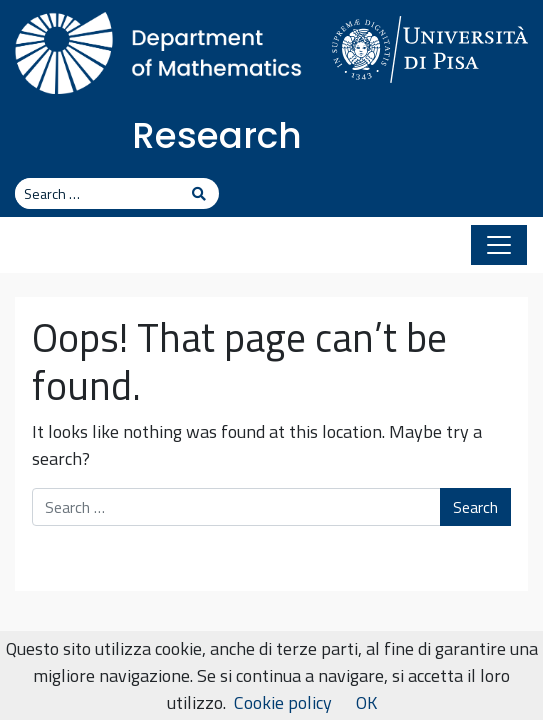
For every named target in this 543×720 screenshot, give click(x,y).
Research (217, 135)
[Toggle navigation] (499, 245)
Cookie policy (283, 702)
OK (366, 702)
